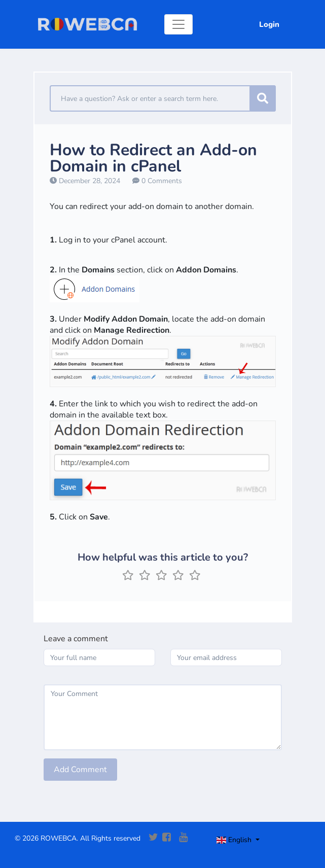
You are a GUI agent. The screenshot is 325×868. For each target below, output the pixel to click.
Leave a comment (76, 639)
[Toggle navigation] (178, 24)
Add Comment (80, 770)
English (235, 840)
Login (269, 24)
